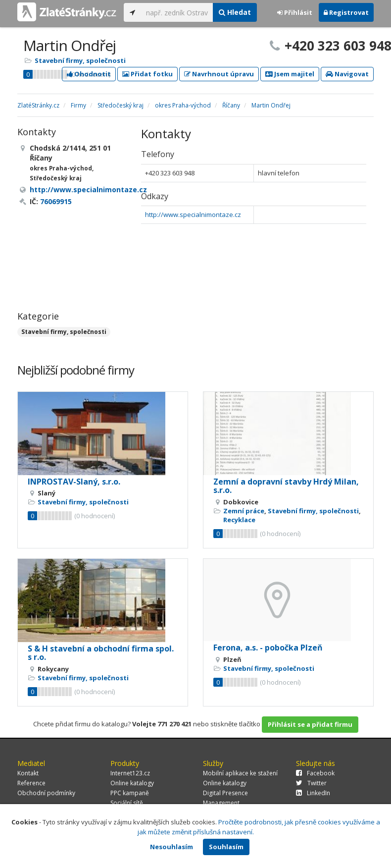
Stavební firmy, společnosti (80, 60)
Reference (31, 783)
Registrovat (346, 12)
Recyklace (239, 520)
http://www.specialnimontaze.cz (193, 215)
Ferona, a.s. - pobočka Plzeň (268, 648)
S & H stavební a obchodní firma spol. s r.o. (101, 653)
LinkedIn (313, 793)
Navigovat (347, 74)
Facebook (315, 773)
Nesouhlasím (171, 847)
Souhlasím (226, 847)
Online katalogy (132, 783)
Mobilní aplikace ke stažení (240, 773)
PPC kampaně (130, 793)
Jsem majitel (290, 74)
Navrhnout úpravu (219, 74)
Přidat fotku (147, 74)
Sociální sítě (127, 803)
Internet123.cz (130, 773)
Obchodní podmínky (46, 793)
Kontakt (28, 773)
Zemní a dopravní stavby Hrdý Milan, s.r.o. (286, 486)
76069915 (56, 201)
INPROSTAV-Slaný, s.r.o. (74, 482)
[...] (177, 12)
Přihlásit (295, 12)
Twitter (311, 783)
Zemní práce (244, 511)
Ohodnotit (89, 74)
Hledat (235, 12)
